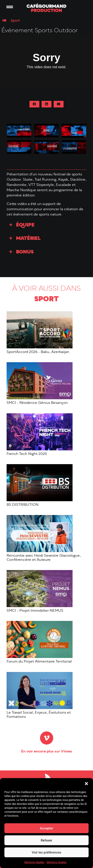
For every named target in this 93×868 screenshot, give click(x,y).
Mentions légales (34, 862)
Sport (15, 21)
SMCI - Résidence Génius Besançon (37, 404)
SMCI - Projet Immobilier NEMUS (35, 612)
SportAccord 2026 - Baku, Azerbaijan (38, 353)
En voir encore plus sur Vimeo (47, 752)
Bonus (25, 253)
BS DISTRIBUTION (23, 506)
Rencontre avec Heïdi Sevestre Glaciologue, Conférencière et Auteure (44, 559)
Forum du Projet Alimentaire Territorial (39, 663)
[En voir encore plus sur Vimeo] (47, 739)
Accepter (46, 828)
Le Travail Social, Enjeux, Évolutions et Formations (39, 716)
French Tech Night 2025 (27, 455)
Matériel (28, 240)
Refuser (46, 840)
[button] (86, 784)
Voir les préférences (47, 852)
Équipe (25, 226)
